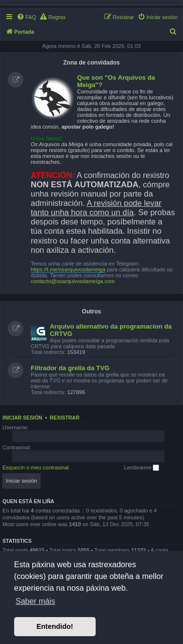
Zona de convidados (91, 63)
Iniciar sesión (22, 418)
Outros (91, 311)
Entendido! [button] (55, 626)
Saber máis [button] (35, 601)
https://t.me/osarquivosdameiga (68, 269)
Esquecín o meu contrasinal (36, 467)
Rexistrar (65, 418)
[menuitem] (26, 17)
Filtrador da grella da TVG (70, 368)
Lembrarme (142, 468)
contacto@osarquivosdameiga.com (73, 281)
